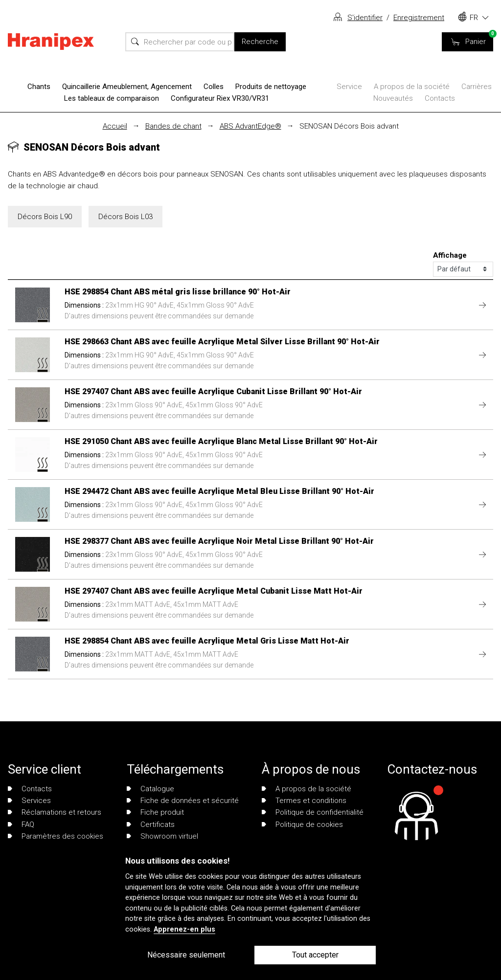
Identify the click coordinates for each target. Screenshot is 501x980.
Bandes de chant (173, 126)
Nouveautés (393, 98)
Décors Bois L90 (45, 217)
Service (349, 87)
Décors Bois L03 (125, 217)
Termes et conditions (304, 801)
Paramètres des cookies (56, 836)
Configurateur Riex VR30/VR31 (220, 98)
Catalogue (150, 789)
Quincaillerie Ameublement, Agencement (127, 87)
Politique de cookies (302, 824)
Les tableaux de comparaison (112, 98)
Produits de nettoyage (271, 87)
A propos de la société (412, 87)
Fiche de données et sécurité (183, 801)
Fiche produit (155, 812)
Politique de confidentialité (313, 812)
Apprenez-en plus (184, 929)
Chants (39, 87)
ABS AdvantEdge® (250, 126)
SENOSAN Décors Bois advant (349, 126)
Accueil (115, 126)
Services (29, 801)
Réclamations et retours (55, 812)
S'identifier (365, 18)
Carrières (477, 87)
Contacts (440, 98)
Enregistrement (419, 18)
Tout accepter (315, 955)
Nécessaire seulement (186, 955)
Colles (214, 87)
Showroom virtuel (162, 836)
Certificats (151, 824)
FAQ (21, 824)
